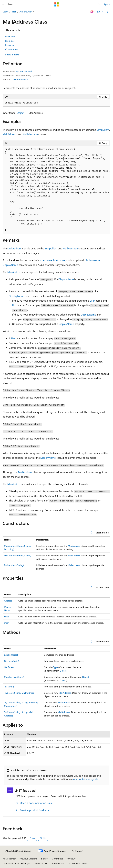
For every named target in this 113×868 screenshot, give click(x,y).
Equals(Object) (11, 655)
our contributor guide (86, 779)
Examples (10, 41)
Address (8, 601)
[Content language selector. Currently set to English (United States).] (18, 851)
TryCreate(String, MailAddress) (19, 693)
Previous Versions (28, 859)
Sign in (107, 4)
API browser (26, 12)
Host (15, 305)
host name (59, 260)
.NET (14, 12)
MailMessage (30, 134)
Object (21, 113)
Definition (10, 36)
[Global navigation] (3, 4)
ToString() (9, 687)
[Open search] (99, 4)
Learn (5, 12)
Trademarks (57, 863)
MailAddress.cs (19, 79)
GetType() (9, 667)
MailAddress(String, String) (18, 556)
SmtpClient (103, 130)
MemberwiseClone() (14, 677)
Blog (43, 859)
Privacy (70, 859)
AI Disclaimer (9, 859)
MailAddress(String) (14, 565)
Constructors (12, 49)
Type (55, 667)
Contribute (57, 859)
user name (46, 260)
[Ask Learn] (92, 12)
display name (92, 260)
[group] (56, 190)
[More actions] (108, 12)
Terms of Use (41, 863)
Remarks (10, 45)
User (92, 301)
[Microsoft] (57, 4)
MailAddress (10, 134)
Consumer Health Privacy (15, 863)
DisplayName (10, 265)
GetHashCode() (12, 661)
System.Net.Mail (24, 71)
